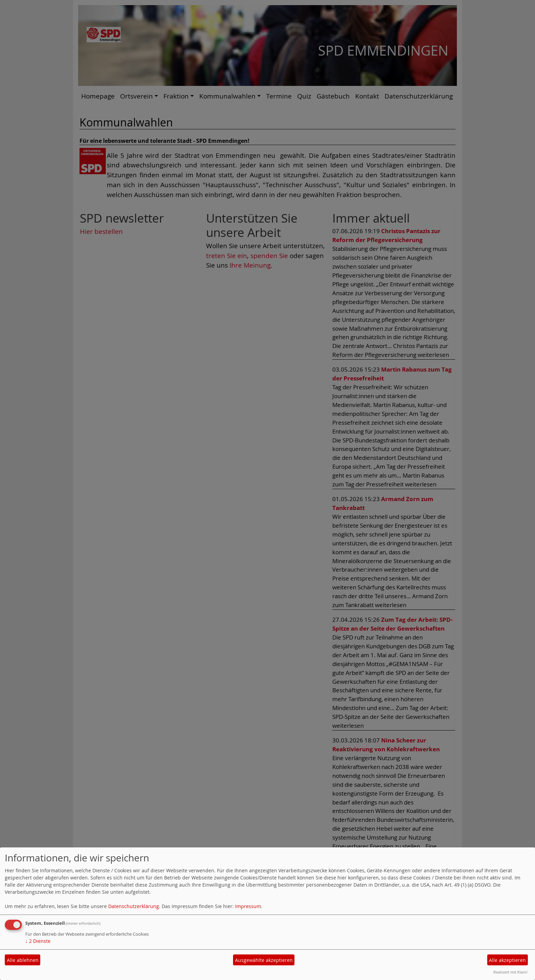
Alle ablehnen (23, 960)
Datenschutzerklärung (134, 906)
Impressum (248, 906)
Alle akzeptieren (507, 960)
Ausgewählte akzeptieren (264, 960)
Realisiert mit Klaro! (510, 972)
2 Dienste (38, 941)
